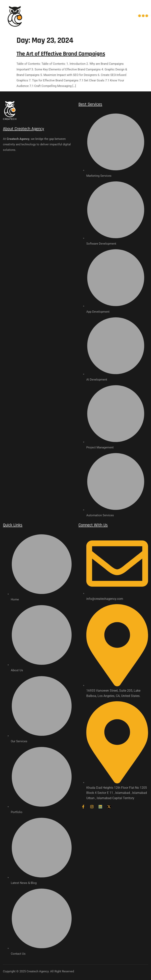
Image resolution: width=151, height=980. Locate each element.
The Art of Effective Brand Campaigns (61, 54)
